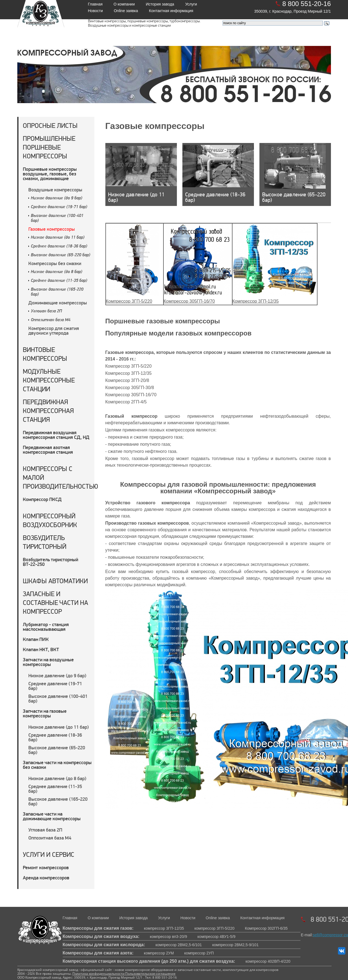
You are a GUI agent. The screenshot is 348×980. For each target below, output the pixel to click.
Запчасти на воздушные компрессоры (48, 662)
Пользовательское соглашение (150, 974)
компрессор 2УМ (159, 953)
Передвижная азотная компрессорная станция (48, 450)
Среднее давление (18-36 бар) (59, 246)
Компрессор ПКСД (42, 499)
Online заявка (126, 11)
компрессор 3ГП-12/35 (164, 928)
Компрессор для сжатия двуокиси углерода (54, 331)
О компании (124, 4)
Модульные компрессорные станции (49, 380)
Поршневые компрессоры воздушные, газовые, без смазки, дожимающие (50, 174)
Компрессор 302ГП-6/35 (266, 928)
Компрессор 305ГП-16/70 (189, 301)
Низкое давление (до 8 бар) (57, 272)
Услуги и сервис (49, 854)
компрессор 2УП (199, 953)
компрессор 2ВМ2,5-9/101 (235, 945)
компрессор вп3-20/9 (168, 937)
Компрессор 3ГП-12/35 (256, 301)
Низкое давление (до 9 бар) (57, 198)
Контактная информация (171, 11)
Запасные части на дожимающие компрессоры (52, 816)
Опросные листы (50, 126)
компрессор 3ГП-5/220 (215, 928)
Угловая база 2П (46, 311)
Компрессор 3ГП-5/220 (129, 301)
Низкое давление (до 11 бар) (58, 238)
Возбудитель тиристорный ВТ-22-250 (50, 562)
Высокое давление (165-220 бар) (58, 801)
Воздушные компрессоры (55, 190)
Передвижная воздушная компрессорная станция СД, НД (56, 435)
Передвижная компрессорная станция (48, 411)
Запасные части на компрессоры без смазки (57, 765)
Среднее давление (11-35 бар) (59, 281)
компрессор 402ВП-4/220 (268, 961)
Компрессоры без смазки (55, 263)
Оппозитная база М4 (51, 320)
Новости (95, 11)
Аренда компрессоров (46, 878)
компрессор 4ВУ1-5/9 (217, 937)
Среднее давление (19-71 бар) (59, 207)
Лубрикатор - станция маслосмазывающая (46, 627)
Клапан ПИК (36, 639)
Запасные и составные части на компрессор (55, 603)
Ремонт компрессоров (46, 867)
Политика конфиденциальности (98, 974)
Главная (95, 4)
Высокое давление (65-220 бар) (61, 255)
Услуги (191, 4)
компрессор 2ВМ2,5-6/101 (179, 945)
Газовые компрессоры (52, 229)
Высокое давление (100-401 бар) (58, 698)
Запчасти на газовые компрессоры (45, 713)
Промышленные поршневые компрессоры (49, 147)
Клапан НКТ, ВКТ (41, 649)
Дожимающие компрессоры (58, 303)
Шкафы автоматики (55, 581)
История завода (160, 4)
